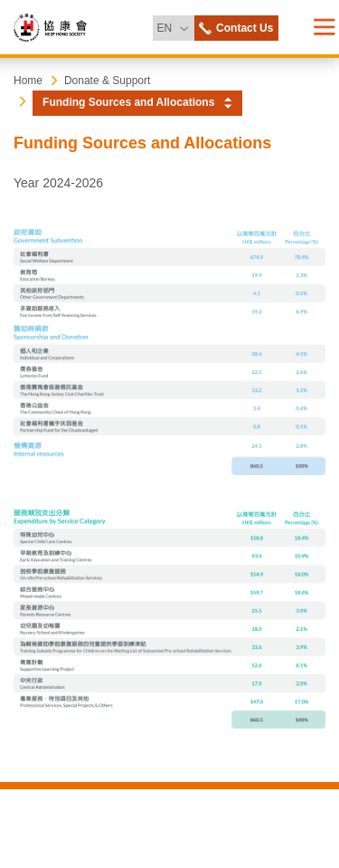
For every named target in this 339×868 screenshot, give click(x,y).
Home (28, 81)
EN (175, 25)
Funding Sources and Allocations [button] (128, 102)
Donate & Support (107, 81)
